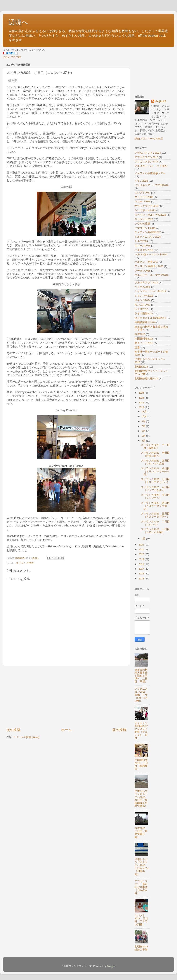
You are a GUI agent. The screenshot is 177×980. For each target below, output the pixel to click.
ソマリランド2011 (145, 228)
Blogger (111, 966)
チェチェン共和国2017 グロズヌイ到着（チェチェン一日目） (143, 730)
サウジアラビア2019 (146, 206)
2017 (142, 569)
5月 (144, 436)
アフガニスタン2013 (146, 157)
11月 (144, 412)
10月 (144, 416)
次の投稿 (13, 730)
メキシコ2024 (143, 300)
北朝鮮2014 (141, 367)
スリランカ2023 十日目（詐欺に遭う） (155, 454)
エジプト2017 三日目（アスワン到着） (141, 920)
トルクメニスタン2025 (148, 237)
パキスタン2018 (144, 250)
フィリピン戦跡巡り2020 (149, 266)
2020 (142, 554)
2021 (142, 549)
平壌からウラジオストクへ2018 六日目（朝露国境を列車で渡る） (141, 799)
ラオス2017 (141, 309)
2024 (142, 403)
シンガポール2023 (145, 210)
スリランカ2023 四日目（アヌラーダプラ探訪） (155, 506)
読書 (137, 347)
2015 (142, 579)
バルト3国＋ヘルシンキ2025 (151, 254)
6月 (144, 431)
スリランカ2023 (25, 563)
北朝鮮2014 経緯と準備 (143, 948)
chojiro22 (160, 101)
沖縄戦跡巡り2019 (145, 322)
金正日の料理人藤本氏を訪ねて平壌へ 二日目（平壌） (141, 676)
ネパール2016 (143, 246)
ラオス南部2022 (144, 314)
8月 (144, 421)
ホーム (66, 730)
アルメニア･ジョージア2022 (151, 166)
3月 (144, 441)
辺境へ (18, 22)
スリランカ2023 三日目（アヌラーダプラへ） (155, 515)
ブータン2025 (143, 271)
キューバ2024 (143, 201)
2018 (142, 564)
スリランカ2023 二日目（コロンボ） (155, 523)
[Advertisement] (66, 697)
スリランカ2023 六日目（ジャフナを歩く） (155, 489)
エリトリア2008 (144, 197)
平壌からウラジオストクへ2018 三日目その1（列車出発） (142, 867)
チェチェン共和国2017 (148, 232)
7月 (144, 426)
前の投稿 (119, 730)
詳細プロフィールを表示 (149, 139)
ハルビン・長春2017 (146, 262)
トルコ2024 (141, 241)
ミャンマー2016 (144, 296)
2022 (142, 545)
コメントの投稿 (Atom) (26, 737)
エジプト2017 (143, 193)
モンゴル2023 (143, 305)
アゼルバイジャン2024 (148, 153)
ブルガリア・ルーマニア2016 (152, 275)
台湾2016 (140, 334)
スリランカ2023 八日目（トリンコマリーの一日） (155, 471)
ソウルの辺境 (142, 224)
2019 (142, 559)
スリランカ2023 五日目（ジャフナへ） (155, 496)
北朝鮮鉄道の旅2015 (146, 379)
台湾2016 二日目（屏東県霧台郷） (141, 833)
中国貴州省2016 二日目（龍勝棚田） (141, 765)
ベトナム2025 (143, 287)
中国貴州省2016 (144, 339)
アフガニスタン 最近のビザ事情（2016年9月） (141, 887)
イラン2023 (141, 181)
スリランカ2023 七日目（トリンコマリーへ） (155, 481)
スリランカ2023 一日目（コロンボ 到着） (155, 531)
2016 (142, 574)
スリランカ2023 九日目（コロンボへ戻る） (155, 462)
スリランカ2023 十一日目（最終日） (155, 446)
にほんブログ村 (12, 57)
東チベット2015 (144, 343)
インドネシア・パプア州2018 (152, 185)
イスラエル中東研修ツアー (150, 173)
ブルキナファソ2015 (146, 283)
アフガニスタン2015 (146, 162)
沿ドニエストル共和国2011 (150, 318)
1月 (144, 539)
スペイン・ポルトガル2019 (150, 215)
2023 (142, 407)
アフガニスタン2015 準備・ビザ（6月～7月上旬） (141, 695)
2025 (142, 398)
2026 (142, 393)
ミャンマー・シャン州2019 (150, 291)
